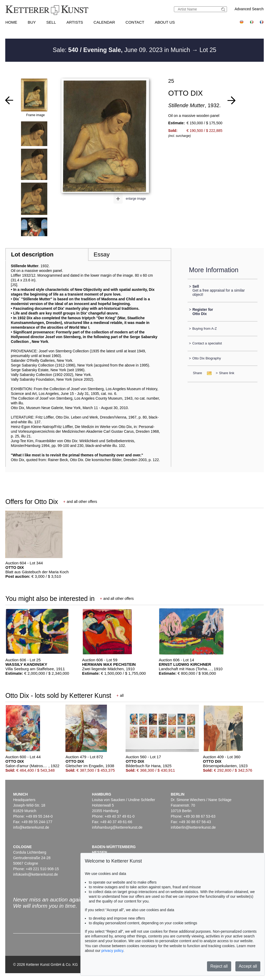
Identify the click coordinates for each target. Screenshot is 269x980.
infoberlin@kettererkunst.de (193, 827)
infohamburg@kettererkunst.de (117, 827)
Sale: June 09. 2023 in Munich (122, 50)
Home (11, 22)
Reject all (219, 966)
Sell (51, 22)
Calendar (104, 22)
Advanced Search (249, 9)
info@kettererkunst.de (31, 827)
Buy (32, 22)
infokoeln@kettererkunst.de (36, 874)
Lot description (32, 254)
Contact (135, 22)
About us (165, 22)
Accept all (248, 966)
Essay (102, 254)
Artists (75, 22)
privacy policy (112, 951)
